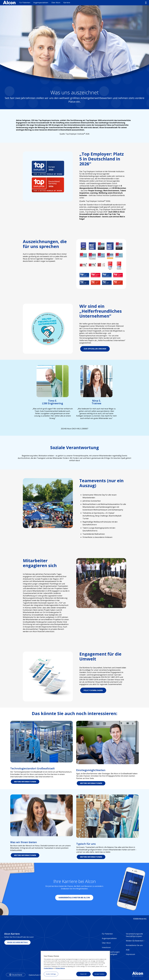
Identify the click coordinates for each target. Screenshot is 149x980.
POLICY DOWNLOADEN (93, 690)
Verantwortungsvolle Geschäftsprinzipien (134, 935)
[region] (75, 965)
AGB (128, 950)
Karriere (67, 3)
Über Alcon (56, 3)
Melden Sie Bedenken (135, 941)
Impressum (130, 954)
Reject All (83, 974)
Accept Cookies (100, 974)
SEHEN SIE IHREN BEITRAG (17, 942)
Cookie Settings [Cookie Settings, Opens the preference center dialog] (51, 974)
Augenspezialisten (41, 3)
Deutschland (17, 975)
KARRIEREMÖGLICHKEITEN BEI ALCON (74, 898)
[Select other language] (146, 3)
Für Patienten (25, 3)
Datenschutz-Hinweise (38, 975)
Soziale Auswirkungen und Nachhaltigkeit (111, 953)
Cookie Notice (48, 968)
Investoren (106, 947)
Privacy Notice (60, 968)
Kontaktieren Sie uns (134, 945)
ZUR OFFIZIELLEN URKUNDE (95, 349)
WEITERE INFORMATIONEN (25, 782)
